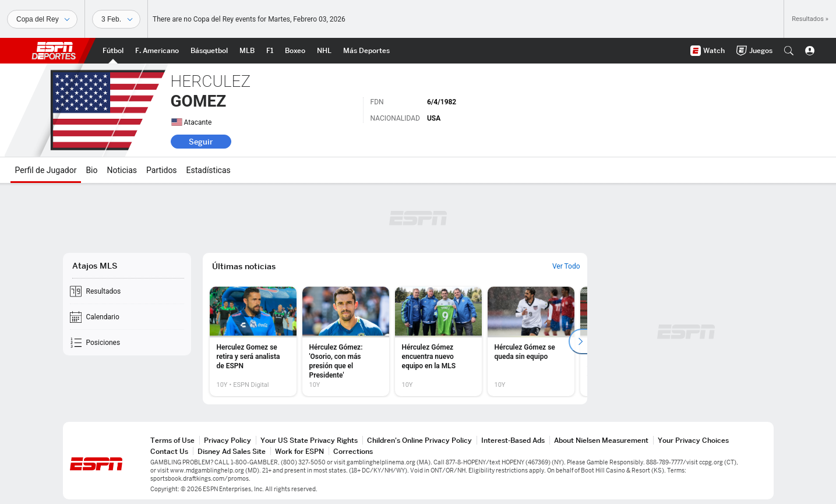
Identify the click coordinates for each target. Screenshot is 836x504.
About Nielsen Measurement (601, 440)
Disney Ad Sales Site (232, 451)
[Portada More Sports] (366, 51)
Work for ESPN (299, 451)
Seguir (201, 142)
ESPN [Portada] (54, 51)
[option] (253, 341)
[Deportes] (42, 19)
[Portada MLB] (247, 51)
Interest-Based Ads (513, 440)
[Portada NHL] (324, 51)
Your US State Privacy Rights (309, 440)
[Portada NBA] (209, 51)
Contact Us (169, 451)
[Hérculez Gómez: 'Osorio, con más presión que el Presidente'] (346, 341)
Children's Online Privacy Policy (419, 440)
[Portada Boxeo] (295, 51)
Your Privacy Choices (693, 440)
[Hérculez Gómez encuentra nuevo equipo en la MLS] (438, 341)
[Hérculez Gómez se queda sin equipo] (531, 341)
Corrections (353, 451)
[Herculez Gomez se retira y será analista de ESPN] (253, 341)
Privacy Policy (227, 440)
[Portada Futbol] (113, 51)
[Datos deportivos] (116, 19)
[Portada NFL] (157, 51)
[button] (789, 51)
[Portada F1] (270, 51)
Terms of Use (172, 440)
